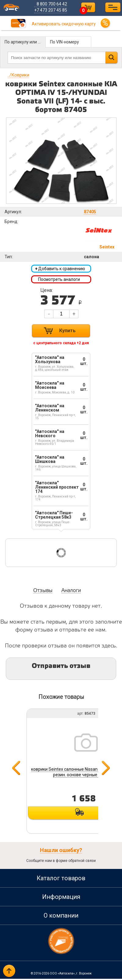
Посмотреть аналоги (59, 280)
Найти (111, 58)
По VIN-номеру (65, 42)
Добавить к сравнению (60, 269)
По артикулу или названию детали (25, 42)
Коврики (18, 75)
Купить (67, 332)
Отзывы (43, 592)
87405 (90, 212)
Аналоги (71, 592)
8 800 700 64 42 (53, 4)
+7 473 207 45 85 (52, 10)
